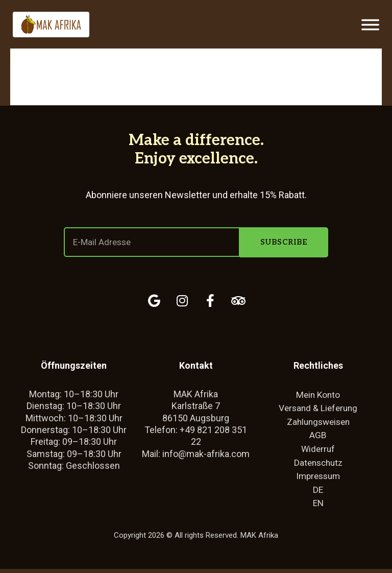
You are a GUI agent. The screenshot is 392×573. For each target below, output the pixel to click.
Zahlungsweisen (318, 423)
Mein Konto (318, 395)
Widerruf (318, 451)
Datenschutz (318, 465)
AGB (318, 437)
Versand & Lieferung (318, 409)
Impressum (318, 479)
